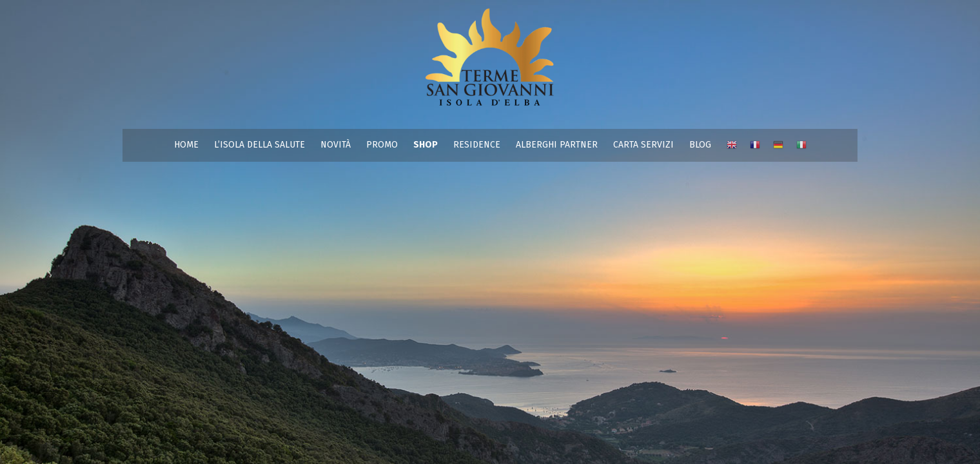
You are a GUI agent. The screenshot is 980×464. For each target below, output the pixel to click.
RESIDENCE (477, 145)
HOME (186, 145)
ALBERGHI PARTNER (557, 145)
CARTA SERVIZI (643, 145)
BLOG (700, 145)
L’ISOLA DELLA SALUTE (260, 145)
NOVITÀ (336, 145)
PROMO (382, 145)
